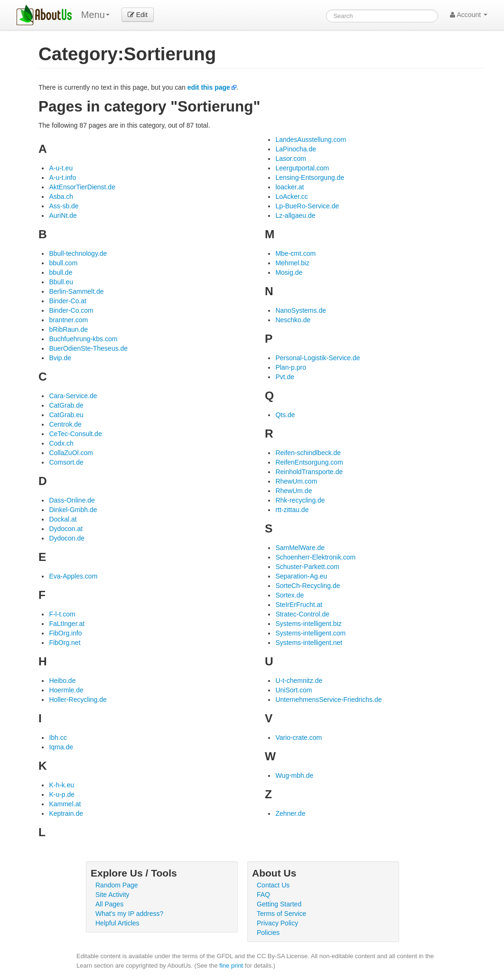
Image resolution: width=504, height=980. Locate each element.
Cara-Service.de (73, 396)
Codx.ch (61, 443)
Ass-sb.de (64, 206)
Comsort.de (66, 462)
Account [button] (469, 15)
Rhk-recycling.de (300, 500)
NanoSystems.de (301, 310)
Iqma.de (61, 747)
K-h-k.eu (61, 785)
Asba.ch (61, 196)
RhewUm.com (296, 481)
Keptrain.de (66, 813)
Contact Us (273, 885)
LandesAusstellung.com (311, 140)
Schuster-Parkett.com (307, 567)
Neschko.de (293, 320)
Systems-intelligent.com (310, 633)
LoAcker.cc (291, 196)
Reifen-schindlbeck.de (308, 453)
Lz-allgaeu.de (295, 215)
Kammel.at (65, 804)
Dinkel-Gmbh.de (73, 510)
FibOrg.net (65, 643)
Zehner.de (290, 813)
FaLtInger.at (67, 624)
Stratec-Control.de (302, 614)
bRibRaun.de (68, 329)
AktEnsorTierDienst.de (82, 187)
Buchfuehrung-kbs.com (83, 339)
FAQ (263, 895)
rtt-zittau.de (292, 510)
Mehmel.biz (292, 263)
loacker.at (289, 187)
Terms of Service (281, 914)
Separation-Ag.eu (301, 576)
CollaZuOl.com (71, 453)
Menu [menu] (95, 15)
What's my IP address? (129, 914)
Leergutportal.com (302, 168)
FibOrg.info (65, 633)
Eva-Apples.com (73, 576)
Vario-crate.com (299, 737)
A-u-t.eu (61, 168)
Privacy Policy (277, 923)
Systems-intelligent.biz (308, 624)
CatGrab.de (66, 405)
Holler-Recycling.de (78, 700)
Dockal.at (63, 519)
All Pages (109, 904)
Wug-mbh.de (294, 775)
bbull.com (63, 263)
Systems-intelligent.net (309, 643)
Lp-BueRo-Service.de (307, 206)
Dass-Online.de (72, 500)
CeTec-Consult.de (75, 434)
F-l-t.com (62, 614)
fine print (231, 966)
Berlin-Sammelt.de (76, 291)
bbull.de (61, 272)
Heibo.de (62, 681)
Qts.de (285, 415)
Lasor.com (291, 159)
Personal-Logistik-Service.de (317, 358)
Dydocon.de (67, 538)
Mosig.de (289, 272)
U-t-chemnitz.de (299, 681)
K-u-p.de (62, 794)
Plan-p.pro (291, 367)
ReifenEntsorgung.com (309, 462)
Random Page (117, 885)
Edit (138, 15)
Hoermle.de (66, 690)
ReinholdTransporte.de (309, 472)
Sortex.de (289, 595)
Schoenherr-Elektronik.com (315, 557)
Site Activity (112, 895)
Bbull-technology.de (78, 253)
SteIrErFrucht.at (299, 605)
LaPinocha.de (296, 149)
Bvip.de (60, 358)
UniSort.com (294, 690)
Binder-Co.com (71, 310)
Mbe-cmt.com (295, 253)
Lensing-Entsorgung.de (310, 177)
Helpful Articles (117, 923)
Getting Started (279, 904)
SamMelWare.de (300, 548)
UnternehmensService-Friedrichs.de (328, 700)
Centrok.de (65, 424)
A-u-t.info (62, 177)
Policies (268, 933)
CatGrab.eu (66, 415)
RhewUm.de (294, 491)
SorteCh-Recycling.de (308, 586)
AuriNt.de (63, 215)
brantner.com (68, 320)
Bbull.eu (61, 282)
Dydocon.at (66, 529)
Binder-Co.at (68, 301)
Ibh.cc (58, 737)
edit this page (209, 87)
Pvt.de (285, 377)
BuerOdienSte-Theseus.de (88, 348)
